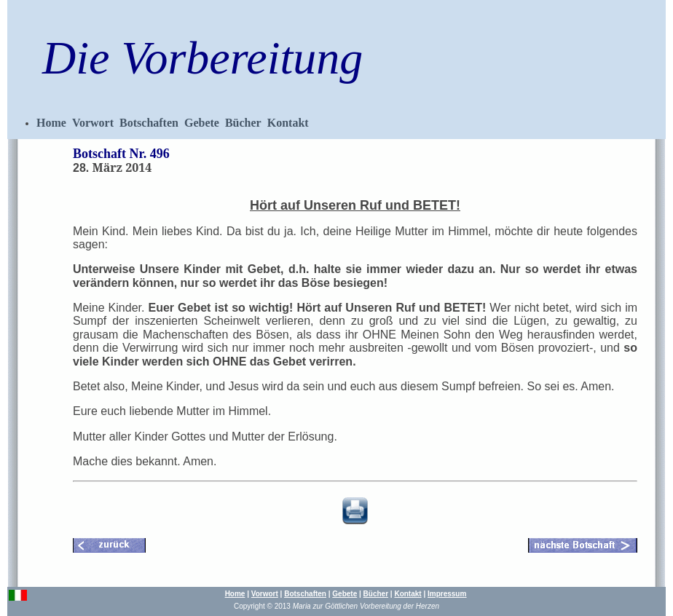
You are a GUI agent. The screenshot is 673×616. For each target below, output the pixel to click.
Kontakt (288, 123)
